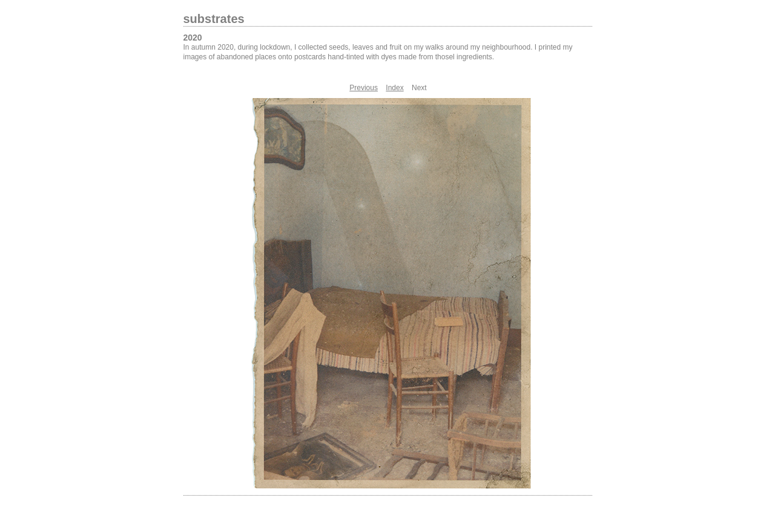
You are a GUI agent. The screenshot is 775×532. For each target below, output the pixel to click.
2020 (193, 38)
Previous (364, 88)
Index (394, 88)
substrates (214, 19)
